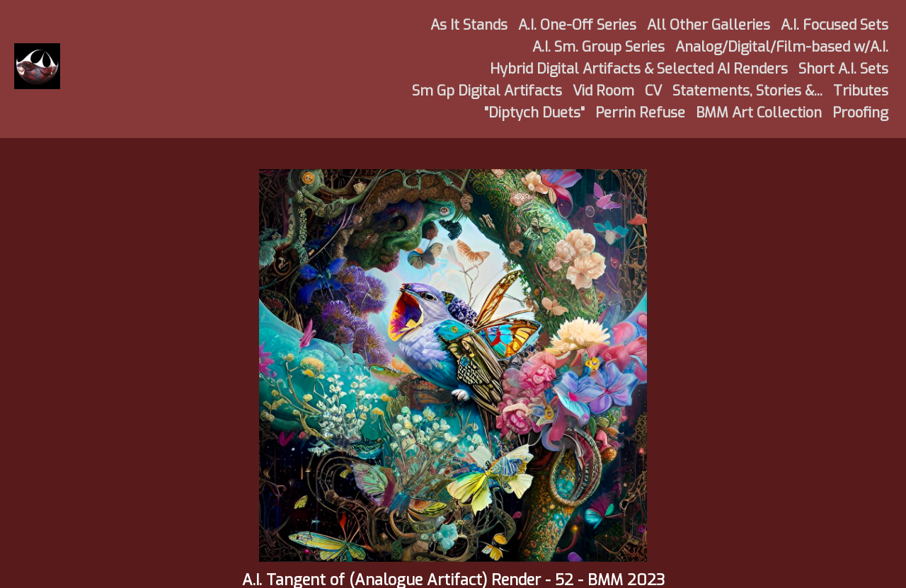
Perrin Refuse (640, 113)
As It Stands (469, 25)
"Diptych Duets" (534, 113)
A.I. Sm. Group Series (598, 47)
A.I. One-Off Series (577, 25)
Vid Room (603, 91)
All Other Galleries (709, 25)
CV (653, 91)
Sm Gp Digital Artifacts (487, 91)
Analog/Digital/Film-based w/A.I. (782, 47)
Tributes (861, 91)
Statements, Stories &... (747, 91)
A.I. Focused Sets (835, 25)
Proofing (860, 113)
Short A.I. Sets (843, 69)
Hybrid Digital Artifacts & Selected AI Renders (639, 69)
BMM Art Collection (759, 113)
